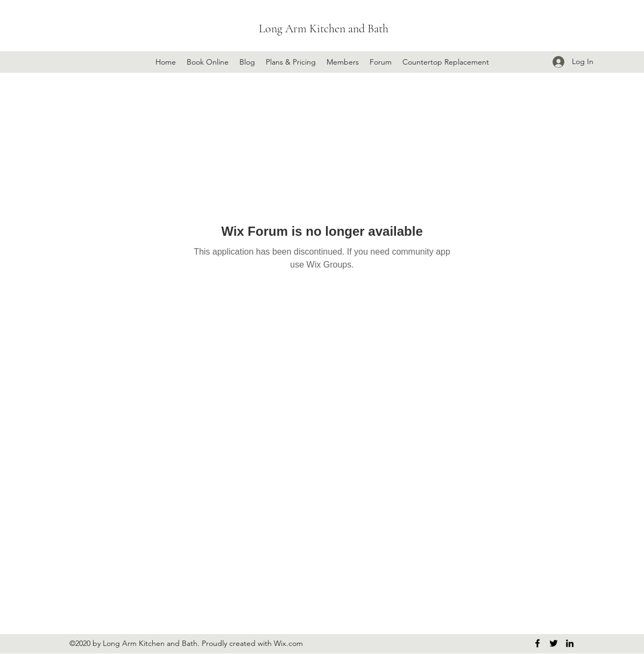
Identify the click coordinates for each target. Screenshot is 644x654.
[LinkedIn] (570, 643)
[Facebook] (537, 643)
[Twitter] (554, 643)
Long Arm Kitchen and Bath (324, 29)
